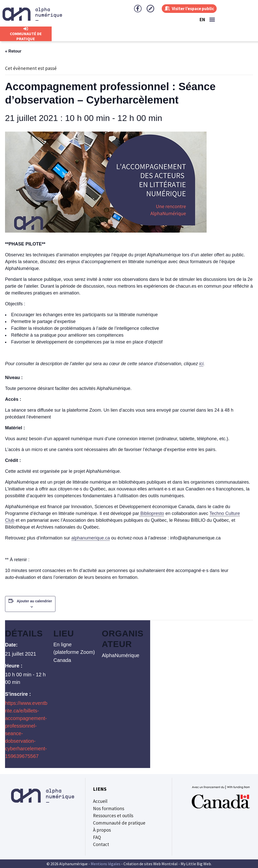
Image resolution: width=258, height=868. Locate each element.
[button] (212, 19)
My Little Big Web (196, 864)
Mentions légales (106, 864)
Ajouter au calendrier (34, 601)
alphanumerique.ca (91, 538)
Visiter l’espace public (187, 8)
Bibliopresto (152, 513)
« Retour (13, 51)
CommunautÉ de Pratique (26, 36)
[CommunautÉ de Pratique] (26, 29)
